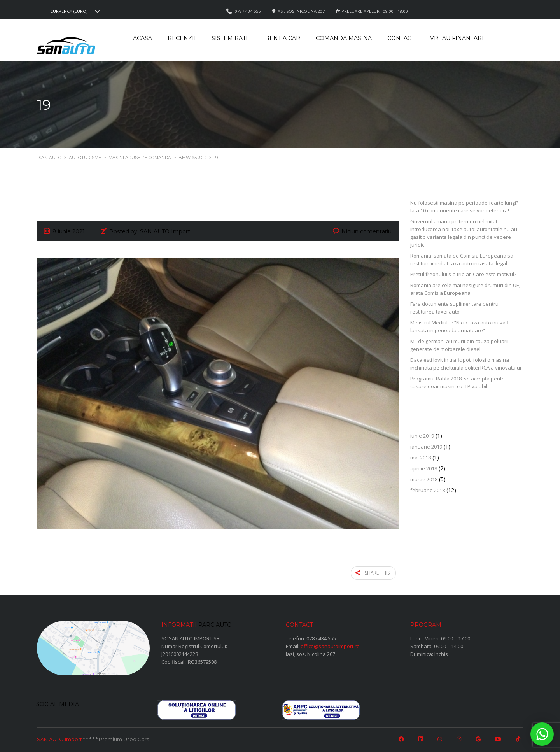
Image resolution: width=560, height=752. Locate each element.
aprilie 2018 (424, 468)
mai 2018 (421, 458)
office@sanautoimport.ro (330, 644)
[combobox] (74, 11)
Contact (401, 38)
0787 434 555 (321, 636)
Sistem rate (231, 38)
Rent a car (283, 38)
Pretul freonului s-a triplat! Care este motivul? (463, 274)
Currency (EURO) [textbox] (69, 11)
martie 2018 (424, 479)
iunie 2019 (422, 436)
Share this (376, 572)
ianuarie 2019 (426, 447)
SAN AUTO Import (59, 738)
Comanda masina (344, 38)
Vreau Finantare (458, 38)
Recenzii (182, 38)
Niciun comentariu (367, 231)
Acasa (143, 38)
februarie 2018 (428, 490)
